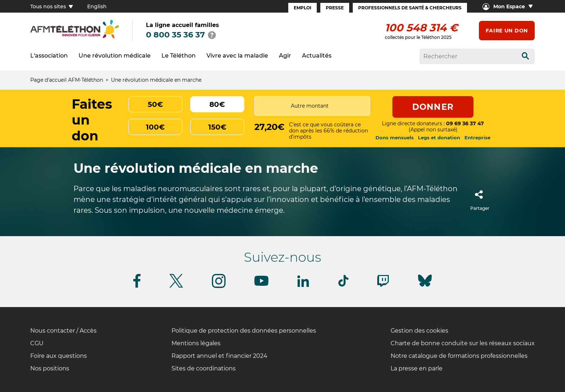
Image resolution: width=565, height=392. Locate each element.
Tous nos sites (52, 6)
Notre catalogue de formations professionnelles (459, 356)
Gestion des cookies (419, 331)
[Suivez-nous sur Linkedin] (303, 286)
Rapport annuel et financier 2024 (219, 356)
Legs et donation (439, 138)
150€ (217, 127)
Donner (433, 107)
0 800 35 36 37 (175, 35)
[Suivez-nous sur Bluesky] (425, 287)
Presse (335, 8)
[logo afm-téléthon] (75, 37)
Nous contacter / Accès (63, 331)
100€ (155, 127)
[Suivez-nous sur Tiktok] (343, 285)
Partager (480, 198)
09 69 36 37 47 (465, 123)
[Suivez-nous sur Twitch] (383, 285)
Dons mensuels (395, 138)
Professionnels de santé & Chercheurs (410, 8)
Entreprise (477, 138)
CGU (37, 343)
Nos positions (50, 368)
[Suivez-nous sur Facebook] (137, 286)
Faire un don (507, 31)
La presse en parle (417, 368)
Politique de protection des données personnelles (244, 331)
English (97, 6)
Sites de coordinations (204, 368)
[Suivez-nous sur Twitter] (176, 286)
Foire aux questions (59, 356)
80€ (217, 104)
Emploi (302, 8)
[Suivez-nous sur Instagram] (219, 287)
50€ (155, 104)
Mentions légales (196, 343)
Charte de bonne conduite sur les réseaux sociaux (463, 343)
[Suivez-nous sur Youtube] (261, 285)
